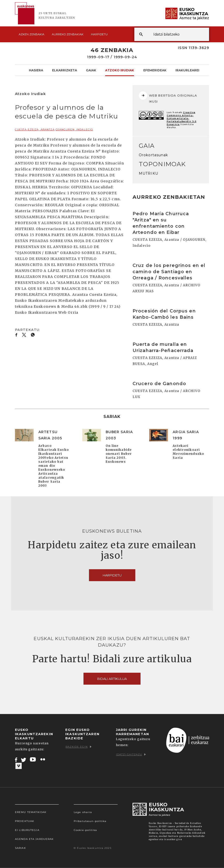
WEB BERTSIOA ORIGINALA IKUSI (168, 97)
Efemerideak (155, 70)
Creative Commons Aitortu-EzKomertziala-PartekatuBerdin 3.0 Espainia (182, 118)
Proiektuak (25, 821)
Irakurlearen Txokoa (196, 70)
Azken (32, 34)
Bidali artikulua (112, 679)
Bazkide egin (78, 747)
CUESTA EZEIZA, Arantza (35, 129)
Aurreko (68, 34)
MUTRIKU (149, 173)
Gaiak (91, 70)
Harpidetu (99, 34)
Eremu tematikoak (31, 812)
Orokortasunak (153, 155)
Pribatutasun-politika (90, 821)
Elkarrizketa (65, 70)
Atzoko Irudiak (120, 70)
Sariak (20, 848)
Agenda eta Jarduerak (34, 839)
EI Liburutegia (27, 830)
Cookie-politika (85, 830)
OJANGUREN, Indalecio (74, 129)
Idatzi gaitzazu (131, 754)
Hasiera (36, 70)
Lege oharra (83, 812)
